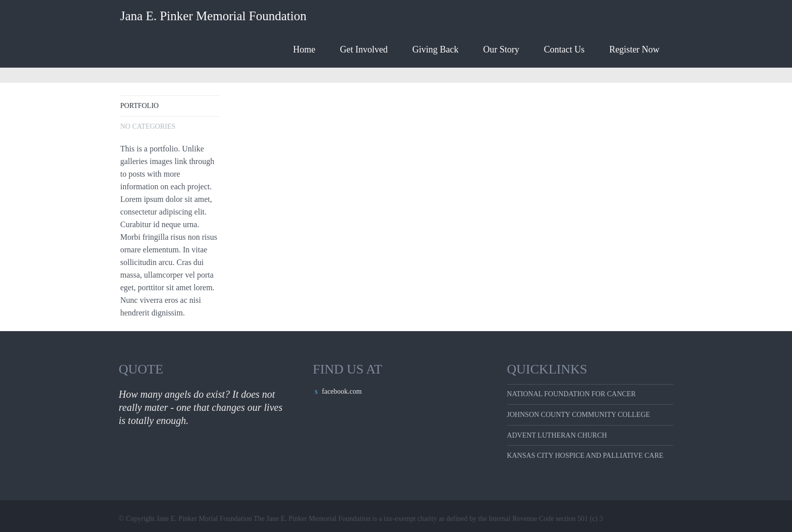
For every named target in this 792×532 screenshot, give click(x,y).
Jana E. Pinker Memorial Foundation (213, 16)
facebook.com (342, 391)
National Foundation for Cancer (572, 394)
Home (304, 49)
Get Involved (364, 49)
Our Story (502, 49)
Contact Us (564, 49)
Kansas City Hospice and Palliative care (585, 456)
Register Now (634, 49)
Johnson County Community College (579, 415)
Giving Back (435, 49)
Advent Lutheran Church (557, 435)
